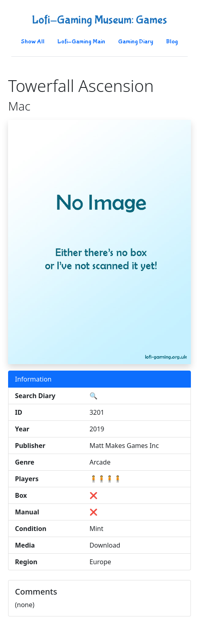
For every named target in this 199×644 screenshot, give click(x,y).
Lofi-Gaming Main (81, 42)
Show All (33, 42)
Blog (172, 42)
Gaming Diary (136, 42)
